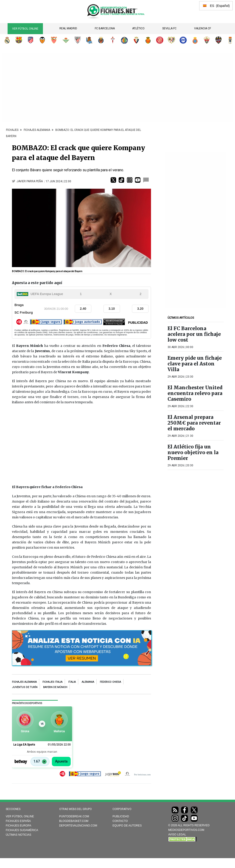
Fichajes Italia (52, 682)
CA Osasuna (136, 40)
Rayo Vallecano (171, 40)
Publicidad (121, 816)
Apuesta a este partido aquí (37, 283)
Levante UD (218, 40)
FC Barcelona (105, 28)
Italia (72, 682)
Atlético (138, 28)
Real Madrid (68, 28)
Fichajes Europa (18, 826)
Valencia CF (203, 28)
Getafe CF (124, 40)
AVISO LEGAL (177, 835)
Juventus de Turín (25, 687)
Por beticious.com (142, 775)
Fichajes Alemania (24, 682)
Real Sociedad (89, 40)
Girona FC (160, 40)
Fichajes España (18, 821)
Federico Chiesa (110, 682)
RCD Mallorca (148, 40)
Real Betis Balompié (66, 40)
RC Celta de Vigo (113, 40)
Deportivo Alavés (183, 40)
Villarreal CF (101, 40)
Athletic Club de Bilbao (78, 40)
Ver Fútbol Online (25, 29)
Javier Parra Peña (30, 181)
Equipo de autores (127, 826)
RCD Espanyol (195, 40)
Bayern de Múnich (55, 687)
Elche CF (207, 40)
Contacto (120, 821)
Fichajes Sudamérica (22, 830)
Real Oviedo (230, 40)
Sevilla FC (169, 28)
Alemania (88, 682)
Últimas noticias (18, 835)
